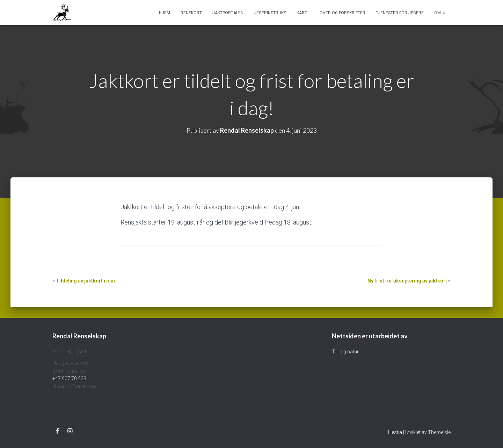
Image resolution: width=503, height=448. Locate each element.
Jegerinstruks (270, 13)
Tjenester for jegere (400, 13)
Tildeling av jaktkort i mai (85, 281)
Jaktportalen (228, 13)
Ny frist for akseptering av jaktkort (407, 281)
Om (440, 13)
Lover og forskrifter (341, 13)
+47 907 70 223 (69, 379)
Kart (302, 13)
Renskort (191, 13)
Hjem (165, 13)
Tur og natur (345, 352)
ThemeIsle (439, 432)
